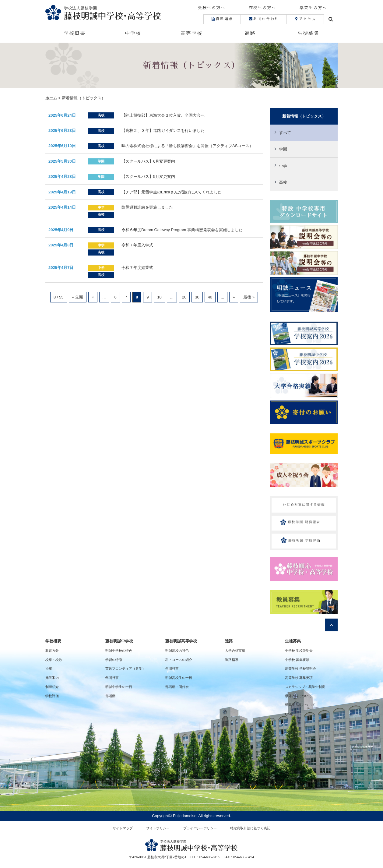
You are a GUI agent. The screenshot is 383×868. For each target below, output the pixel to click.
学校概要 (75, 34)
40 (210, 297)
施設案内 (52, 678)
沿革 (49, 669)
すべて (285, 133)
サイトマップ (123, 828)
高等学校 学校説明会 (300, 669)
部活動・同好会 (177, 687)
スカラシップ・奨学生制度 (305, 687)
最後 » (249, 297)
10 (159, 297)
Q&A (288, 714)
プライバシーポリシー (200, 828)
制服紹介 (52, 687)
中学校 (133, 34)
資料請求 (222, 19)
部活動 (110, 696)
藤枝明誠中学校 (119, 641)
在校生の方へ (262, 8)
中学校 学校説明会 (299, 651)
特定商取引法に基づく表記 (250, 828)
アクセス (305, 19)
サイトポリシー (158, 828)
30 (197, 297)
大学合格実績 (235, 651)
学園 (283, 149)
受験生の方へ (212, 8)
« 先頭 (78, 297)
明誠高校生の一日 (179, 678)
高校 (283, 182)
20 (184, 297)
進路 (250, 34)
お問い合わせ (264, 19)
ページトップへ (331, 625)
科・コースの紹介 (179, 660)
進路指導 (232, 660)
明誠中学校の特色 (119, 651)
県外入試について (298, 696)
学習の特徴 (114, 660)
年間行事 (112, 678)
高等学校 (191, 34)
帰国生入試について (300, 705)
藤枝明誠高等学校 (181, 641)
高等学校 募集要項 (299, 678)
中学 (283, 166)
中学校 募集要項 (297, 660)
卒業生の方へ (313, 8)
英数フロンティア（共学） (125, 669)
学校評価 (52, 696)
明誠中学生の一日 (119, 687)
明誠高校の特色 (177, 651)
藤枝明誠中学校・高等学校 (118, 12)
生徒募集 (308, 34)
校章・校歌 (54, 660)
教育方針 (52, 651)
